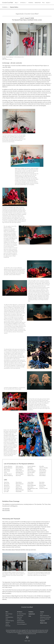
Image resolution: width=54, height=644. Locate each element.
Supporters (8, 622)
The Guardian (6, 509)
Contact (42, 614)
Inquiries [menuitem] (48, 3)
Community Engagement (22, 624)
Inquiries (42, 612)
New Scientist (6, 510)
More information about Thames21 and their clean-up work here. (19, 550)
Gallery (7, 616)
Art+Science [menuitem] (23, 3)
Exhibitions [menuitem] (31, 3)
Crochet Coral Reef (8, 3)
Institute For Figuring (10, 621)
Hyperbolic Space (20, 621)
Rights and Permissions (45, 616)
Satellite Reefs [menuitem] (38, 3)
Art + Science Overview (21, 614)
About (7, 612)
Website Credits (43, 623)
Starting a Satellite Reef (45, 619)
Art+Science (20, 612)
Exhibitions (5, 7)
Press (30, 616)
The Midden (19, 619)
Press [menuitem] (43, 3)
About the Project (9, 614)
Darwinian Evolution (21, 622)
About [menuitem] (16, 3)
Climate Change (20, 616)
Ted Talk (7, 624)
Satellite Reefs (32, 614)
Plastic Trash (20, 617)
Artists (7, 619)
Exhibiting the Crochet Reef (45, 617)
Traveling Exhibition (9, 617)
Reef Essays (8, 626)
